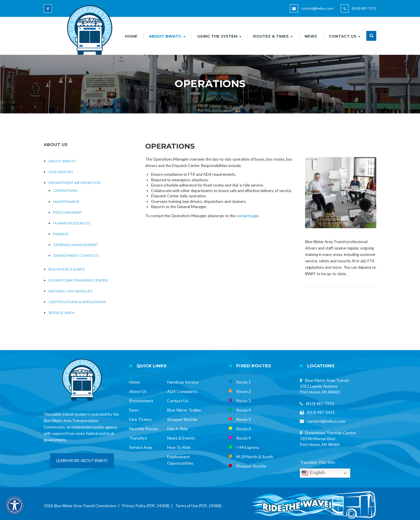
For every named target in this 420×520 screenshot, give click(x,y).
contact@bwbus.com (317, 8)
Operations (65, 190)
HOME (131, 36)
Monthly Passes (144, 429)
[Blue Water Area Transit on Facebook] (49, 11)
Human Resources (72, 223)
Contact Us (178, 401)
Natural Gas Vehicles (70, 291)
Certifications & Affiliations (77, 302)
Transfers (138, 438)
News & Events (181, 438)
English (313, 473)
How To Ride (179, 447)
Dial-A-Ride (177, 429)
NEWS (311, 36)
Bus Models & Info (67, 269)
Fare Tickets (141, 419)
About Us (138, 391)
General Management (76, 245)
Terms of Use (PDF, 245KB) (198, 506)
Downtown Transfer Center (78, 280)
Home (196, 93)
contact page (247, 216)
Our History (61, 172)
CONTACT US (345, 36)
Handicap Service (183, 382)
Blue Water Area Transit (327, 380)
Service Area (62, 313)
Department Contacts (76, 255)
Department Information (74, 183)
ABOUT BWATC (167, 36)
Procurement (68, 212)
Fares (134, 410)
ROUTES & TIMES (273, 36)
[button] (371, 39)
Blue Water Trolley (184, 410)
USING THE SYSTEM (219, 36)
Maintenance (66, 202)
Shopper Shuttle (182, 419)
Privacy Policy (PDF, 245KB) (146, 506)
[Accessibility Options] (15, 505)
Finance (61, 234)
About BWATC (62, 161)
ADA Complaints (182, 391)
